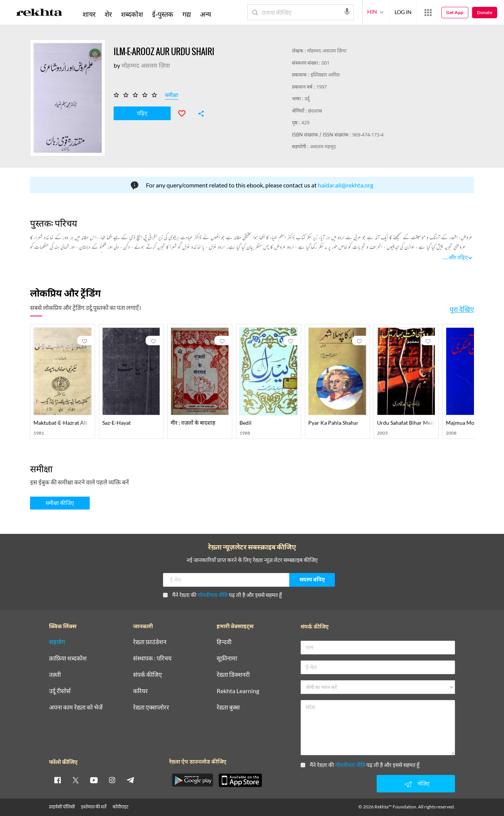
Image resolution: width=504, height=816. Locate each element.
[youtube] (94, 780)
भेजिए (416, 784)
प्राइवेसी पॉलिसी (62, 807)
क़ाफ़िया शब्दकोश (68, 658)
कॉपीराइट (120, 807)
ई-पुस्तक (163, 14)
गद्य (187, 14)
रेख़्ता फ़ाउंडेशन (150, 642)
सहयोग (57, 642)
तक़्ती (55, 675)
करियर (140, 691)
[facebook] (57, 780)
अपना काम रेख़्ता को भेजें (76, 707)
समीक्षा (172, 96)
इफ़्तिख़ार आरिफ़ (325, 75)
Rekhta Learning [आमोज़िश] (238, 691)
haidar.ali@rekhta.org (346, 185)
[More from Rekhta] (428, 13)
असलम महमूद (323, 147)
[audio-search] (347, 12)
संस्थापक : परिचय (152, 658)
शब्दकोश (132, 14)
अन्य (205, 14)
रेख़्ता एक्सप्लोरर (151, 707)
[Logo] (39, 14)
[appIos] (240, 780)
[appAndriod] (192, 780)
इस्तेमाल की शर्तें (94, 807)
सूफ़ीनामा (227, 658)
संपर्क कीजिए (147, 675)
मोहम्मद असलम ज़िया (327, 51)
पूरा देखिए (462, 309)
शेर (108, 14)
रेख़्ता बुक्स (228, 707)
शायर (89, 14)
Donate (485, 12)
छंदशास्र (315, 111)
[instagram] (112, 780)
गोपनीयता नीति (213, 595)
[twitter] (76, 780)
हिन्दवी (224, 642)
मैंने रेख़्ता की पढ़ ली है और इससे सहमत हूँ (222, 595)
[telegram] (130, 780)
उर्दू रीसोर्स (60, 691)
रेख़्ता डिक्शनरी (233, 675)
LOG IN (403, 12)
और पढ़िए (458, 257)
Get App (455, 12)
